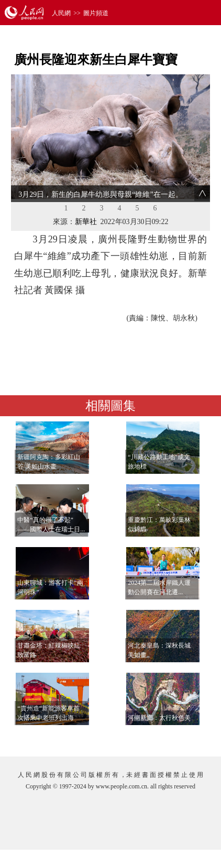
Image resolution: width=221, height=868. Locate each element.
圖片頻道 (96, 13)
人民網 (61, 13)
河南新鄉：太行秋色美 (159, 718)
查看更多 (180, 738)
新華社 (86, 222)
